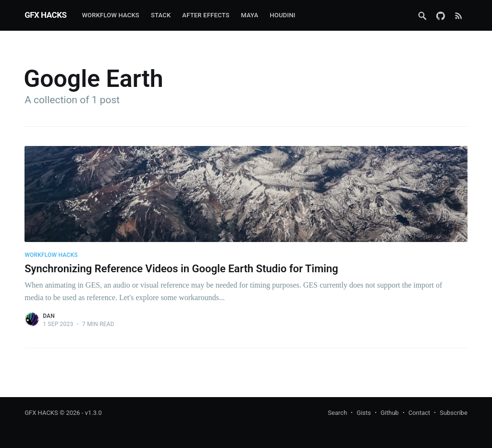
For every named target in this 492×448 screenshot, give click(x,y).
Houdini (283, 15)
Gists (364, 413)
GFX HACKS (45, 15)
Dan (49, 316)
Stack (161, 15)
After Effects (206, 15)
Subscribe (453, 413)
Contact (419, 413)
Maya (250, 15)
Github (390, 413)
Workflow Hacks (110, 15)
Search (337, 413)
